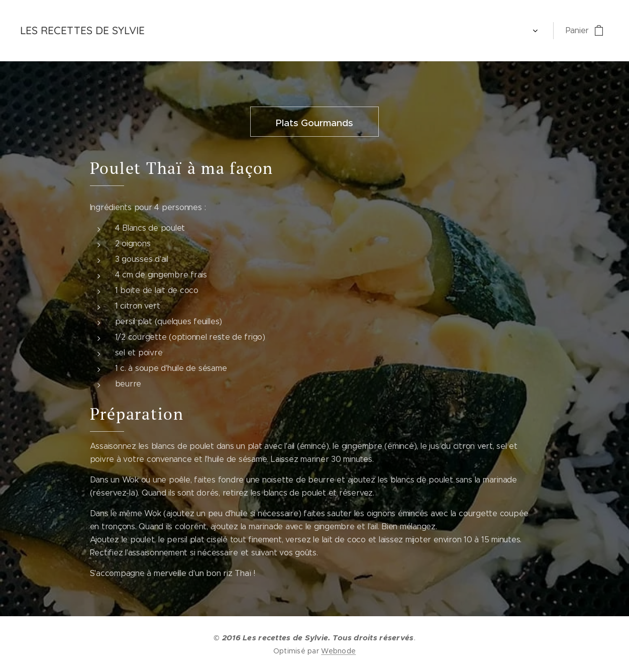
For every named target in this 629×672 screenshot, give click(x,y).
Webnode (338, 651)
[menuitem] (179, 31)
